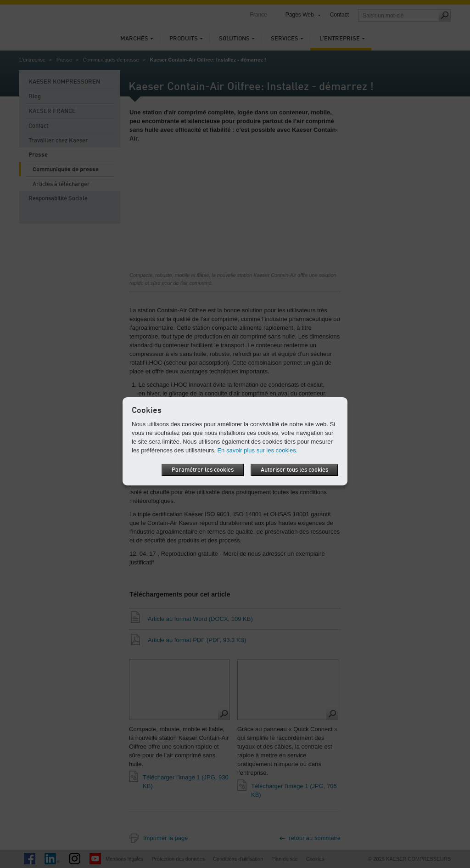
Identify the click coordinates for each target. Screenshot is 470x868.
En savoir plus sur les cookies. (257, 450)
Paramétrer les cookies (203, 470)
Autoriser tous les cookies (294, 470)
